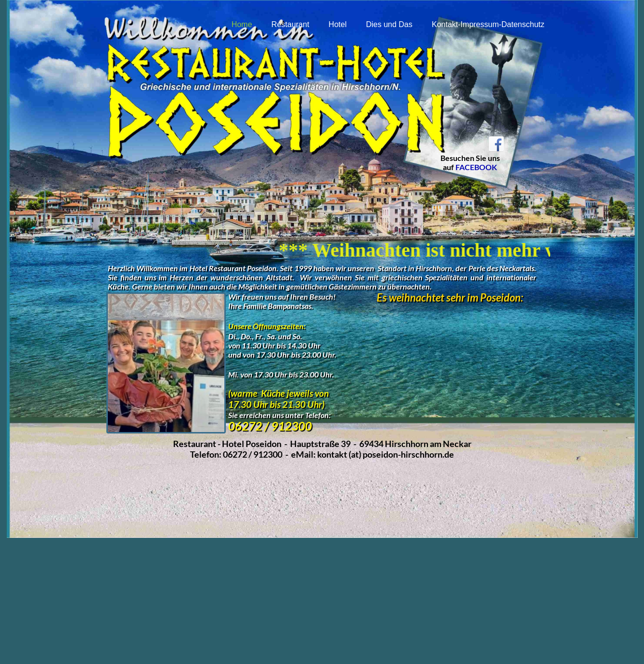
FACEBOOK (476, 167)
